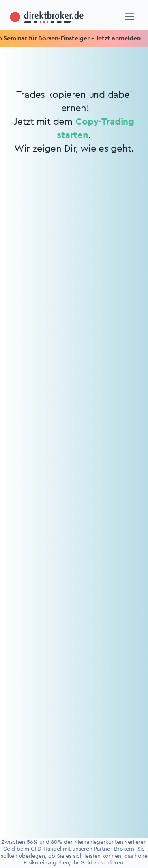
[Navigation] (130, 16)
